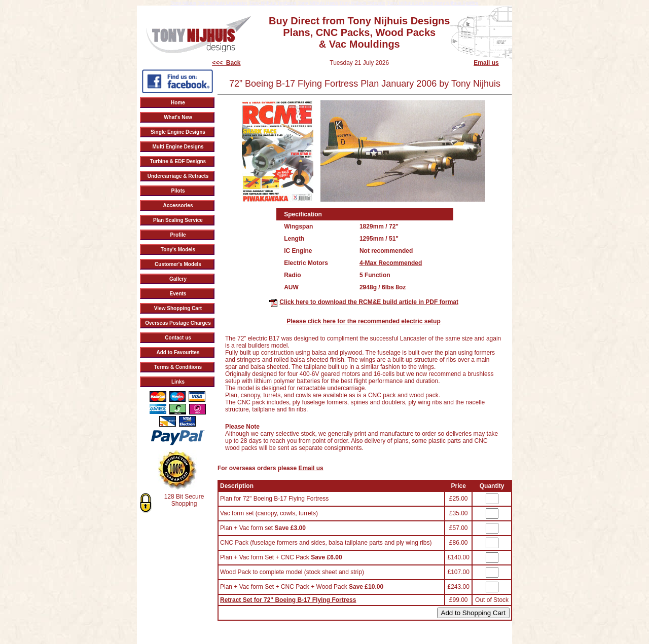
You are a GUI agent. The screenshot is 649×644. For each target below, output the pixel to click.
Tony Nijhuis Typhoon (273, 3)
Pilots (178, 191)
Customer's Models (178, 264)
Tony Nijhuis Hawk (318, 3)
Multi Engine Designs (178, 147)
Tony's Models (178, 250)
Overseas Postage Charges (178, 323)
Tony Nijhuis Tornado (362, 3)
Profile (178, 235)
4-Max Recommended (391, 263)
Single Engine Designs (178, 132)
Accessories (178, 205)
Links (178, 382)
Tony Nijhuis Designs (410, 3)
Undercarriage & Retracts (178, 176)
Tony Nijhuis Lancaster (223, 3)
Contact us (178, 338)
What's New (178, 117)
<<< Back (226, 63)
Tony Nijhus (183, 3)
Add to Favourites (178, 352)
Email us (486, 63)
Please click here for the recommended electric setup (363, 321)
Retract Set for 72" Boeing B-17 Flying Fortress (288, 600)
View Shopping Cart (178, 308)
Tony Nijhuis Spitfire (457, 3)
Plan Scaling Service (178, 220)
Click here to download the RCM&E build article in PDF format (369, 302)
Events (178, 294)
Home (178, 103)
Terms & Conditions (178, 367)
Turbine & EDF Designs (178, 161)
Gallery (178, 279)
